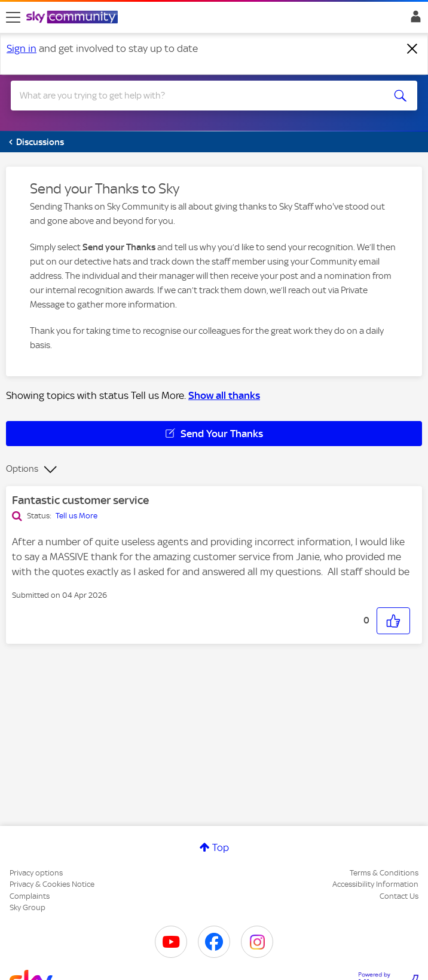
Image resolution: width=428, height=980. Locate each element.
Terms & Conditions (384, 873)
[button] (393, 621)
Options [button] (22, 469)
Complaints (30, 896)
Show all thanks (224, 395)
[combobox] (194, 96)
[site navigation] (13, 17)
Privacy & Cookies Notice (52, 884)
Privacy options (36, 873)
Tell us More (77, 516)
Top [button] (221, 847)
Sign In (413, 20)
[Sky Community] (74, 18)
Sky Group (27, 907)
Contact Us (399, 896)
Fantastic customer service (80, 500)
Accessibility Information (375, 884)
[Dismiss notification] (412, 49)
